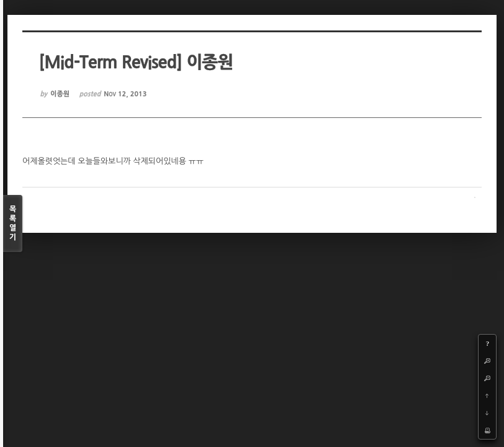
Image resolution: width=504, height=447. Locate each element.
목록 (13, 224)
